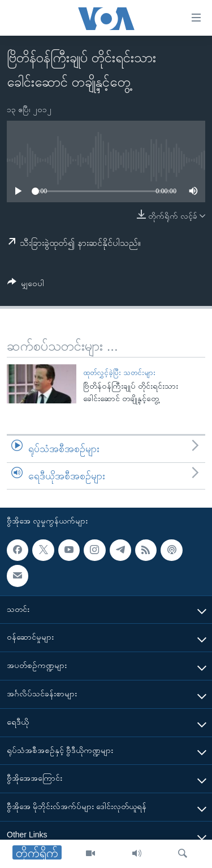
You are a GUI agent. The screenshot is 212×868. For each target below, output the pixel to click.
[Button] (26, 285)
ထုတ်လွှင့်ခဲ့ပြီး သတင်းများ (119, 373)
